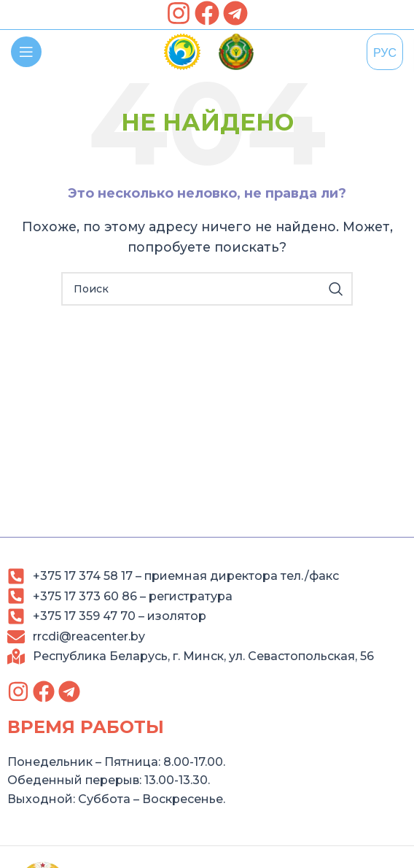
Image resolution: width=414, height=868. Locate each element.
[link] (179, 13)
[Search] (207, 289)
